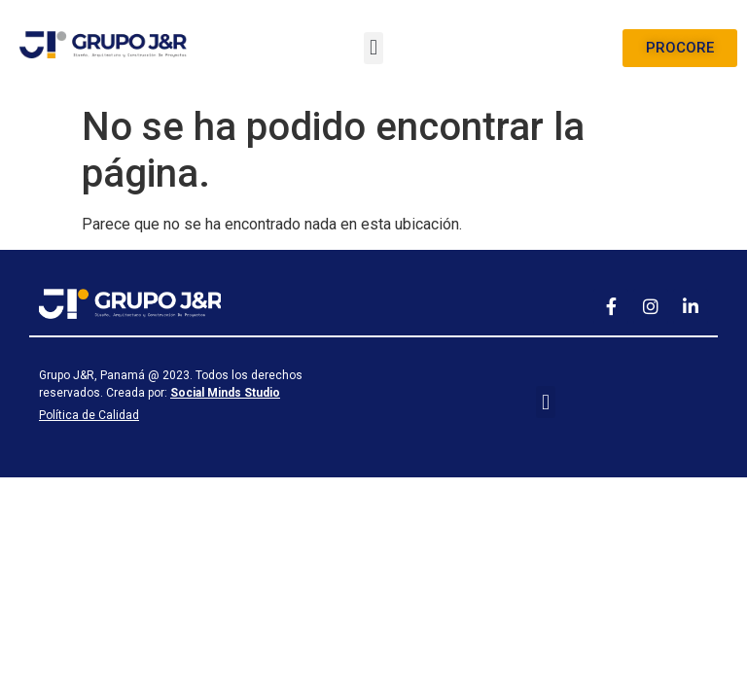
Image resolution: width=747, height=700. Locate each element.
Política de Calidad (89, 415)
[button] (373, 48)
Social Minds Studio (225, 393)
